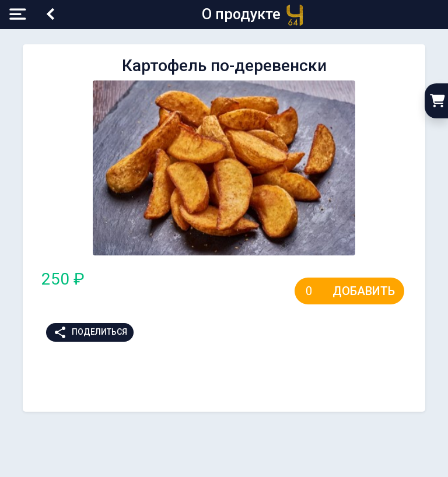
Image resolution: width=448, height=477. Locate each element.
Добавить (364, 291)
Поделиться (90, 332)
